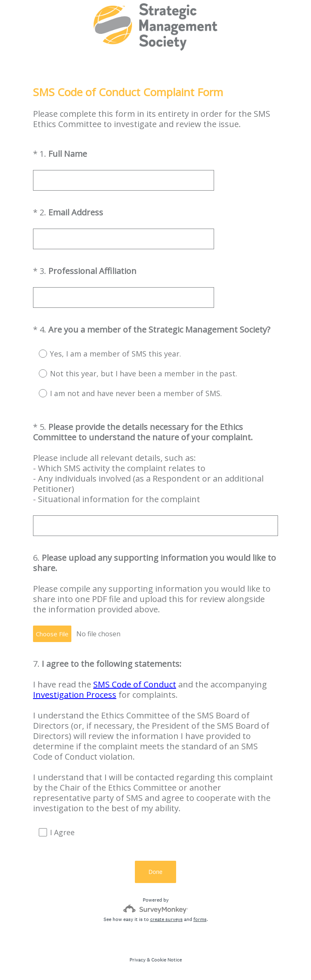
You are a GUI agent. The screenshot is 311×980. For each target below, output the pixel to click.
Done (155, 872)
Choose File (52, 634)
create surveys (166, 919)
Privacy (138, 960)
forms (200, 919)
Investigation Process (75, 695)
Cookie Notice (167, 960)
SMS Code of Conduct (135, 684)
